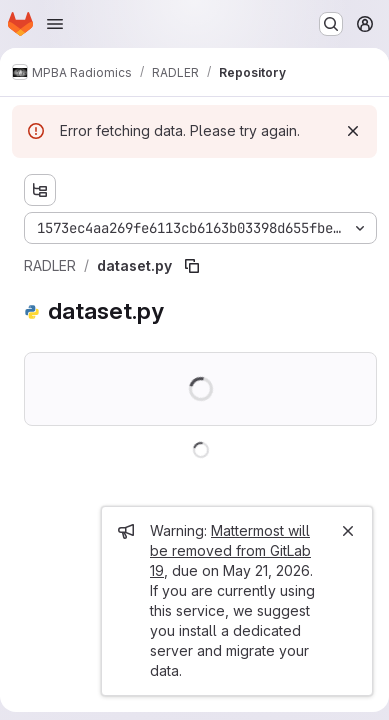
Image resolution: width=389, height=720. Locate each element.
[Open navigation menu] (55, 24)
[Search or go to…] (331, 24)
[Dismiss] (353, 131)
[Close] (348, 531)
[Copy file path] (192, 266)
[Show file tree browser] (40, 190)
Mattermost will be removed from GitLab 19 (230, 550)
